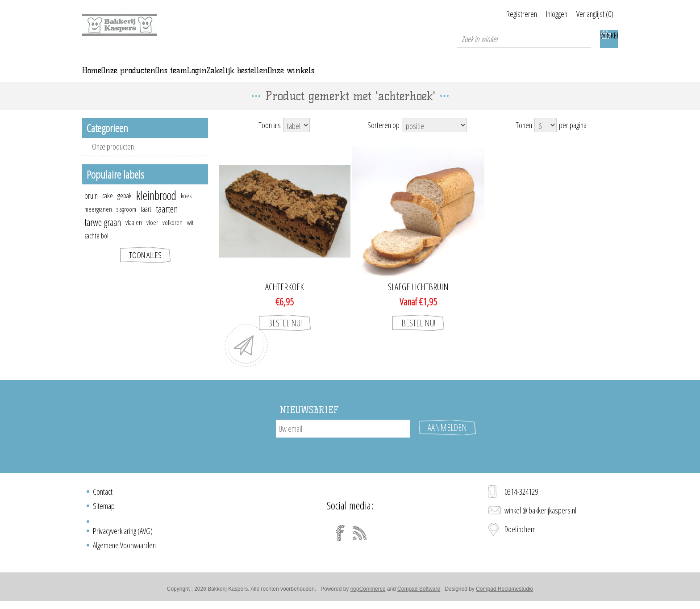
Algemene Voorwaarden (124, 549)
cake (108, 208)
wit (190, 235)
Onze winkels (467, 77)
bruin (91, 208)
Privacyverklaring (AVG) (123, 534)
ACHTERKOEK (285, 300)
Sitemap (104, 509)
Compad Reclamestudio (504, 592)
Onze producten (113, 159)
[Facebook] (340, 537)
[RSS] (360, 537)
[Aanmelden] (343, 441)
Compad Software (419, 592)
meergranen (98, 221)
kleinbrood (156, 208)
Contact (103, 495)
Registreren (499, 14)
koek (186, 208)
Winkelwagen (609, 39)
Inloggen (546, 14)
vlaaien (134, 235)
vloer (152, 235)
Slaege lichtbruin (418, 300)
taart (146, 221)
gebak (125, 208)
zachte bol (96, 248)
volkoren (173, 235)
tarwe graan (103, 235)
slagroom (126, 221)
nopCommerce (368, 592)
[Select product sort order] (434, 138)
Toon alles (145, 267)
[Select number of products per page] (546, 138)
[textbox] (524, 39)
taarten (167, 221)
